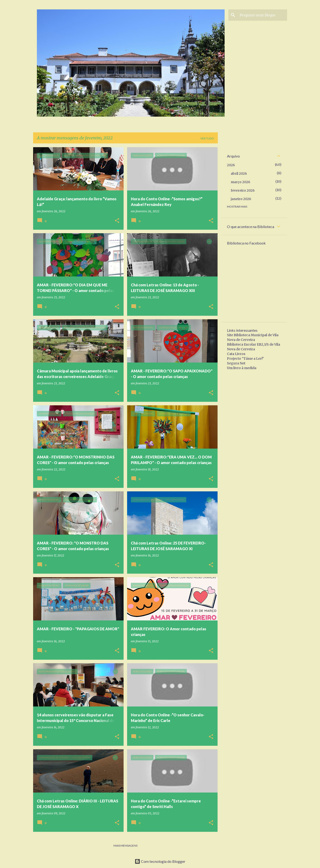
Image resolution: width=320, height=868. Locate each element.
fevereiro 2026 (243, 190)
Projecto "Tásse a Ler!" (246, 359)
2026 (231, 165)
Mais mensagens (125, 846)
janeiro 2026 (241, 199)
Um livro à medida (242, 368)
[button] (117, 221)
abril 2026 (239, 174)
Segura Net (236, 363)
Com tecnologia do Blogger (160, 861)
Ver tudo (207, 138)
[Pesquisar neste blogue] (262, 15)
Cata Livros (236, 354)
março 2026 (240, 182)
